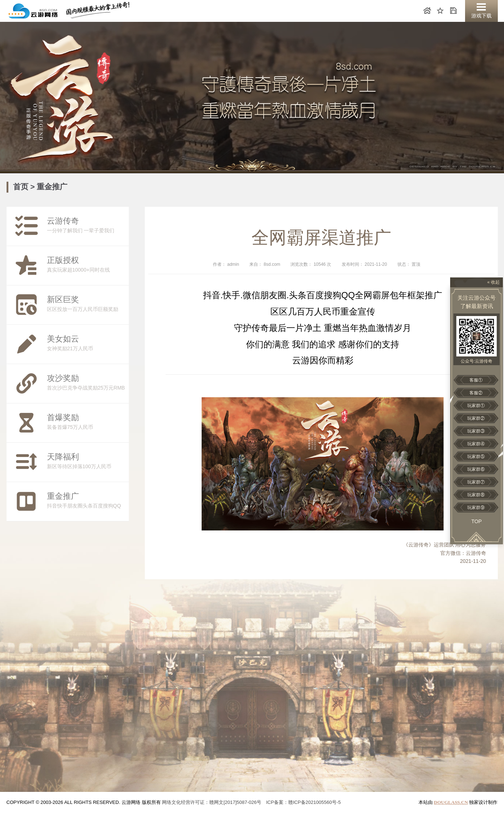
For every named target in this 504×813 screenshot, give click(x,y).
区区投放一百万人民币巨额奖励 (72, 305)
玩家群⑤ (476, 457)
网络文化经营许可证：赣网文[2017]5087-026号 (212, 802)
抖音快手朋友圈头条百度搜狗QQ (72, 501)
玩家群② (476, 418)
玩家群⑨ (476, 508)
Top (477, 521)
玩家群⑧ (476, 495)
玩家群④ (476, 444)
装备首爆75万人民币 (72, 423)
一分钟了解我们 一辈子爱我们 (72, 226)
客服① (476, 380)
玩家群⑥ (476, 469)
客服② (476, 393)
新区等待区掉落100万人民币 (72, 462)
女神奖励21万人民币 (72, 344)
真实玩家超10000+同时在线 (72, 265)
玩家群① (476, 406)
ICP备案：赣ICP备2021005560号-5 (303, 802)
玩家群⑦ (476, 482)
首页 (22, 187)
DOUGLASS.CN (451, 802)
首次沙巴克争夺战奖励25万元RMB (72, 383)
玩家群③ (476, 431)
